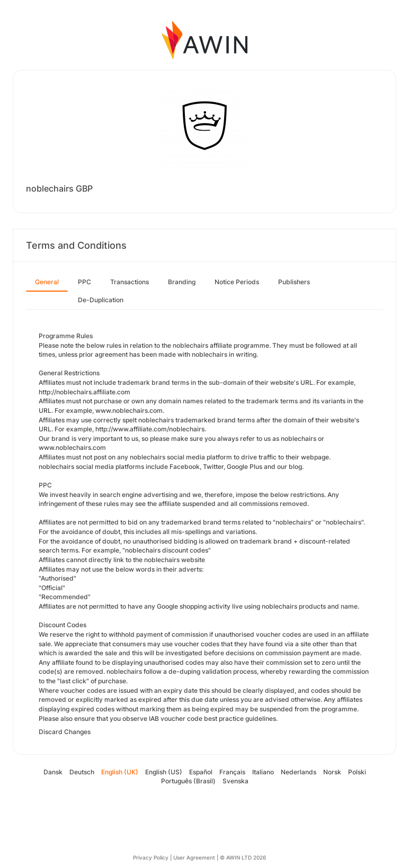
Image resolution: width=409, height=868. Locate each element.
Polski (357, 772)
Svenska (235, 781)
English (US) (164, 772)
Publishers (294, 282)
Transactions (130, 282)
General (47, 282)
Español (201, 772)
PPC (85, 282)
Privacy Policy (151, 857)
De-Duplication (101, 300)
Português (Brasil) (188, 781)
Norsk (332, 772)
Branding (182, 282)
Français (232, 772)
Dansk (53, 772)
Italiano (263, 772)
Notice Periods (237, 282)
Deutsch (82, 772)
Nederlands (299, 772)
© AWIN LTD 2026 (243, 857)
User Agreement (194, 857)
